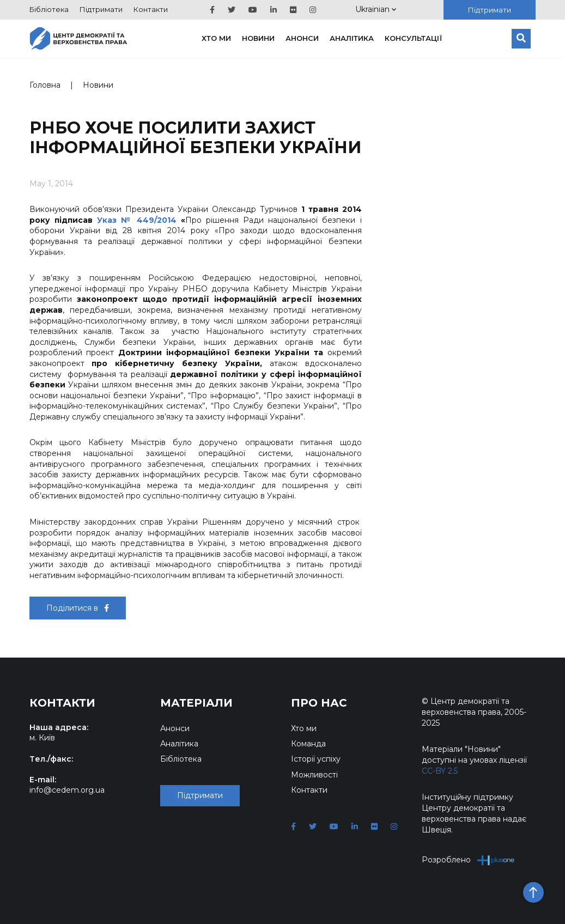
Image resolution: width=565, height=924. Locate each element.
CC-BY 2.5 (440, 771)
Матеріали (196, 703)
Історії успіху (316, 759)
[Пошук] (521, 39)
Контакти (151, 9)
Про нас (319, 703)
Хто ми (216, 38)
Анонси (302, 38)
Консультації (414, 38)
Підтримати (101, 9)
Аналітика (352, 38)
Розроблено (468, 860)
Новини (258, 38)
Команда (308, 744)
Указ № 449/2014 (137, 220)
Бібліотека (49, 9)
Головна (45, 85)
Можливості (314, 775)
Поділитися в (78, 608)
